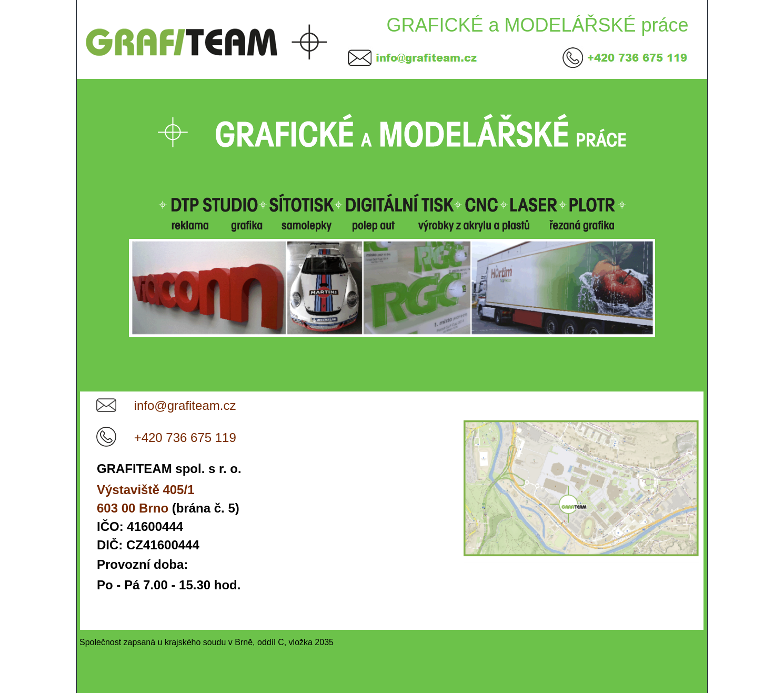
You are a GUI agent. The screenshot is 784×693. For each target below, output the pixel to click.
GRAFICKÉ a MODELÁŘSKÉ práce (537, 25)
